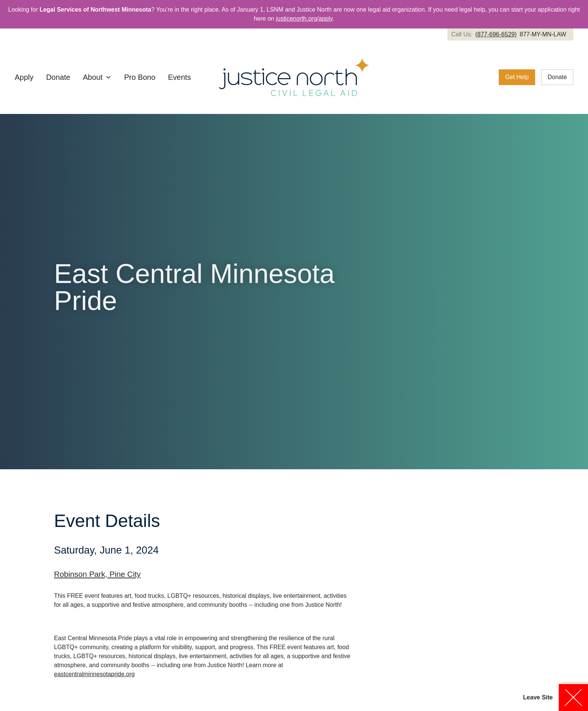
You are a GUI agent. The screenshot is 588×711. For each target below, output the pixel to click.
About (93, 77)
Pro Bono (140, 77)
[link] (510, 34)
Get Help (517, 77)
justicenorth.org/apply (304, 19)
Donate (58, 77)
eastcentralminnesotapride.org (94, 674)
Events (179, 77)
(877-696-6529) (496, 34)
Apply (24, 77)
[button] (97, 77)
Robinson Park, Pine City (97, 574)
